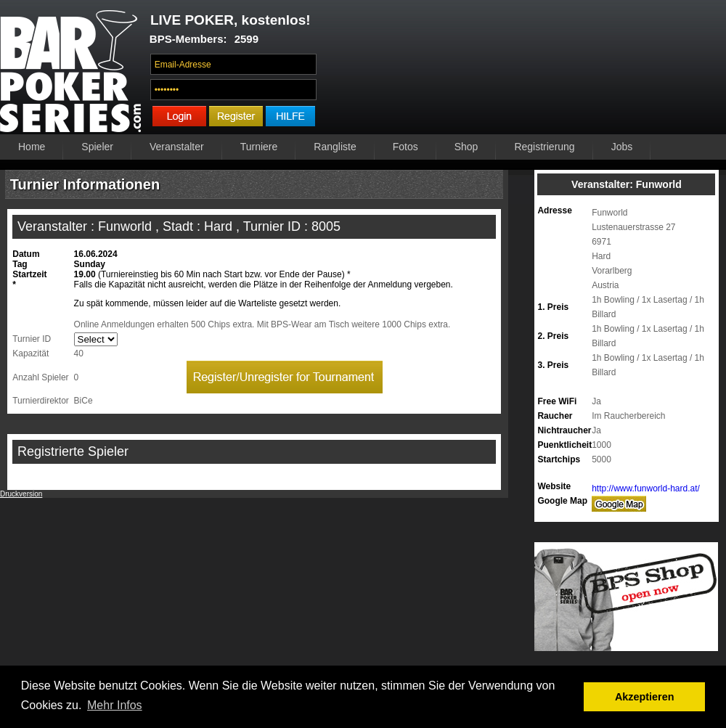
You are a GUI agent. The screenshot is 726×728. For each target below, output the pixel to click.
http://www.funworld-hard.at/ (646, 488)
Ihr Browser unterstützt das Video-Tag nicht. (525, 70)
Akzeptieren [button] (645, 697)
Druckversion (21, 494)
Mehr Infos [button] (115, 705)
